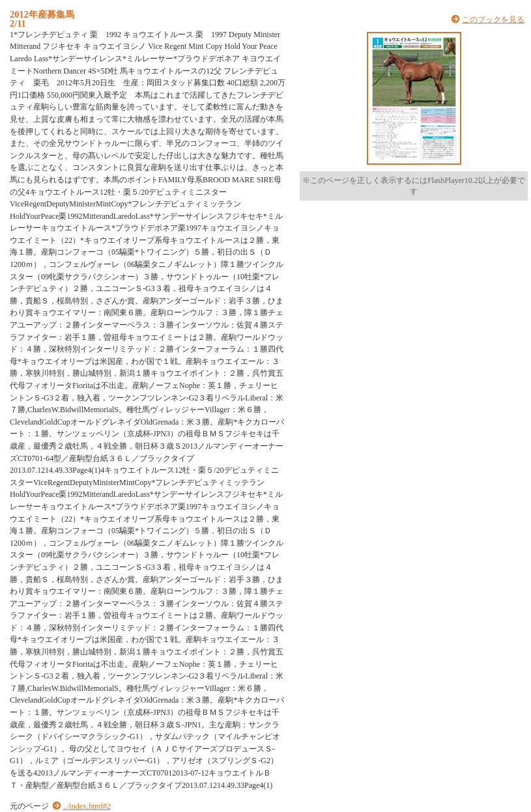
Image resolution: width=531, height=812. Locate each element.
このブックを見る (493, 20)
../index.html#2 (87, 806)
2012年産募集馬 (42, 14)
